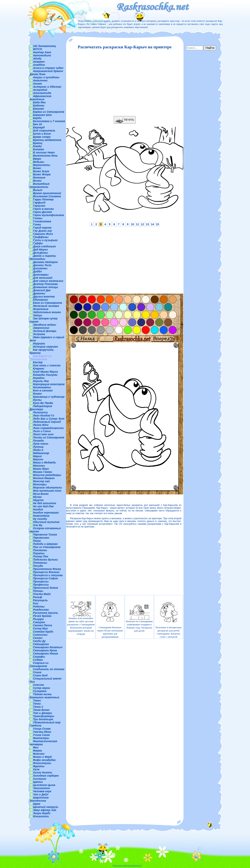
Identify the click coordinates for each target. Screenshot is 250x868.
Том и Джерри (42, 713)
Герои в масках (43, 209)
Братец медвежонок (47, 140)
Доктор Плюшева (45, 284)
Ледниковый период (47, 422)
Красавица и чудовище (49, 397)
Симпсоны (40, 635)
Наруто (38, 500)
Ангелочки (40, 80)
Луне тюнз (41, 444)
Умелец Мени (42, 732)
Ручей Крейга (42, 616)
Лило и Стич (42, 431)
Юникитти (41, 816)
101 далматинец (44, 46)
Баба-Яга (39, 102)
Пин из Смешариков (47, 547)
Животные (41, 309)
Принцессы (41, 581)
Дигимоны (40, 268)
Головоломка (42, 221)
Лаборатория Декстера (41, 408)
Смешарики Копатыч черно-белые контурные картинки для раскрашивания (110, 618)
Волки (37, 181)
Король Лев (41, 381)
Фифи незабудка (44, 760)
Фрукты (39, 766)
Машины (39, 466)
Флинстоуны (42, 763)
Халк (36, 769)
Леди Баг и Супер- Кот (49, 419)
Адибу (37, 59)
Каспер (38, 362)
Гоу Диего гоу (42, 231)
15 (157, 224)
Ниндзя (38, 509)
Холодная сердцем (46, 776)
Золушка (39, 334)
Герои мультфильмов (48, 215)
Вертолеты (42, 165)
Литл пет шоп (43, 434)
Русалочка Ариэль (46, 613)
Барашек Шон (42, 115)
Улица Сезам (42, 729)
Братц (38, 143)
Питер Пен (41, 556)
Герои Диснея (42, 212)
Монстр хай (41, 481)
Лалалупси (40, 412)
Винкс (37, 168)
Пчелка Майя (42, 594)
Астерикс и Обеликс (47, 87)
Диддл (37, 271)
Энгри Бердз (42, 813)
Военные (39, 178)
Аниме (37, 84)
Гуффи (38, 243)
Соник (37, 672)
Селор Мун (40, 628)
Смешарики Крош (45, 650)
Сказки (38, 638)
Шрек (37, 804)
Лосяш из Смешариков (49, 437)
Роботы (39, 607)
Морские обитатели (47, 488)
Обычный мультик (46, 522)
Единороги (41, 300)
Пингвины (40, 550)
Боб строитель (44, 131)
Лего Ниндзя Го (44, 416)
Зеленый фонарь (45, 331)
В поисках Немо (44, 152)
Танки (37, 700)
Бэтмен (39, 149)
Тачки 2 (38, 707)
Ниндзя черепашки (46, 513)
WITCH (37, 49)
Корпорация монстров (49, 384)
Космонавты (42, 387)
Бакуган (38, 109)
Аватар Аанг (42, 52)
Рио (36, 603)
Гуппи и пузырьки (45, 240)
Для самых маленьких (48, 281)
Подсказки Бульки (45, 560)
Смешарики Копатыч (48, 647)
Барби (37, 118)
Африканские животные (40, 98)
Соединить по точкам (49, 669)
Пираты (39, 553)
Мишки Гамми (43, 472)
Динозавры (41, 275)
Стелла (38, 685)
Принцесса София (45, 578)
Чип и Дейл (41, 794)
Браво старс (42, 137)
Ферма (37, 751)
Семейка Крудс (43, 632)
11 (137, 224)
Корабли (39, 378)
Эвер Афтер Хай (45, 810)
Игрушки (39, 343)
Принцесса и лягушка (48, 575)
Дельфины (40, 253)
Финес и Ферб (42, 757)
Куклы (37, 400)
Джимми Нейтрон (45, 262)
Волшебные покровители (40, 185)
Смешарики (41, 644)
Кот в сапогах (43, 390)
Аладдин (39, 65)
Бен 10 (37, 124)
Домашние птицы (46, 287)
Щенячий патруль (46, 807)
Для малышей (43, 278)
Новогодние (41, 516)
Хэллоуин (40, 779)
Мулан (37, 497)
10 (132, 224)
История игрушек (45, 347)
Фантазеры (41, 738)
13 (147, 224)
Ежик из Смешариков (47, 303)
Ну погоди (40, 519)
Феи (36, 747)
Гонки (37, 224)
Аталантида (42, 93)
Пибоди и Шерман (45, 544)
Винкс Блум (41, 171)
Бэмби (37, 146)
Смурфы (39, 657)
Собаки (38, 660)
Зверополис (41, 328)
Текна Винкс (41, 710)
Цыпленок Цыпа (44, 785)
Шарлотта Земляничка (39, 799)
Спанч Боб (40, 675)
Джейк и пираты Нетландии (43, 257)
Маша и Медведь (45, 462)
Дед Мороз (40, 250)
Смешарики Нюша (46, 653)
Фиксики (39, 754)
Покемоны (40, 563)
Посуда (38, 566)
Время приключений (47, 193)
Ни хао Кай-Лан (43, 506)
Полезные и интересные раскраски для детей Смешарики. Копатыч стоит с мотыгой (168, 618)
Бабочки (39, 105)
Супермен (40, 691)
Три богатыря (43, 719)
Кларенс (39, 369)
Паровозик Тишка (45, 535)
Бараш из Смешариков (49, 112)
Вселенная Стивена (47, 196)
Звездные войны (45, 325)
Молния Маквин (44, 478)
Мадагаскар (41, 453)
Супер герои (42, 688)
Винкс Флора (42, 174)
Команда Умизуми (45, 375)
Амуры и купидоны (46, 77)
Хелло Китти (43, 772)
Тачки (37, 704)
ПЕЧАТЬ (125, 120)
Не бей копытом (45, 503)
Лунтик (38, 447)
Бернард (39, 127)
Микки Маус (41, 469)
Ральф (38, 597)
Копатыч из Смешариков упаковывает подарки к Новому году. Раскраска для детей (139, 618)
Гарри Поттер (43, 199)
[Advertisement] (124, 83)
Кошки (37, 394)
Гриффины (41, 237)
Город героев (42, 228)
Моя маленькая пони (47, 491)
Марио (37, 456)
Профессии (41, 585)
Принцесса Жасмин (46, 572)
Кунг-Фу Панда (43, 403)
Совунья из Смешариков (39, 664)
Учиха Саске (41, 735)
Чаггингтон (41, 788)
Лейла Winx (41, 425)
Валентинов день (45, 156)
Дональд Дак (42, 290)
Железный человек (46, 306)
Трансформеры (44, 716)
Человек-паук (42, 791)
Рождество (41, 610)
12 (142, 224)
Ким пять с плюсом (47, 365)
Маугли (38, 459)
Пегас (37, 541)
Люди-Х (38, 450)
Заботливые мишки (47, 312)
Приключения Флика (47, 569)
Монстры (40, 484)
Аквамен (39, 62)
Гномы (38, 218)
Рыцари (38, 619)
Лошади (38, 441)
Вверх (37, 159)
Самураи (39, 622)
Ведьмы (39, 162)
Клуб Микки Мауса (45, 372)
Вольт (38, 190)
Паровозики (41, 538)
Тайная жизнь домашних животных (44, 696)
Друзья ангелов (44, 297)
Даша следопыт (44, 246)
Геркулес (39, 206)
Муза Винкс (41, 494)
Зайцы (37, 315)
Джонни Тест (42, 265)
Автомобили (42, 55)
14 (152, 224)
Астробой (40, 90)
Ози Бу (38, 525)
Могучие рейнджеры (47, 475)
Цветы (38, 782)
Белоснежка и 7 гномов (49, 121)
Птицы (38, 591)
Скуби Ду (39, 641)
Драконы (39, 293)
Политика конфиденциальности (127, 866)
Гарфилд (39, 203)
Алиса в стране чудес (48, 68)
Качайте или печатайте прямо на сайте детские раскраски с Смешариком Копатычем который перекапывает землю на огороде (81, 618)
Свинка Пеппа (42, 625)
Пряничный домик (46, 588)
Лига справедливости (48, 428)
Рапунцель (40, 600)
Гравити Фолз (43, 234)
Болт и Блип (42, 134)
